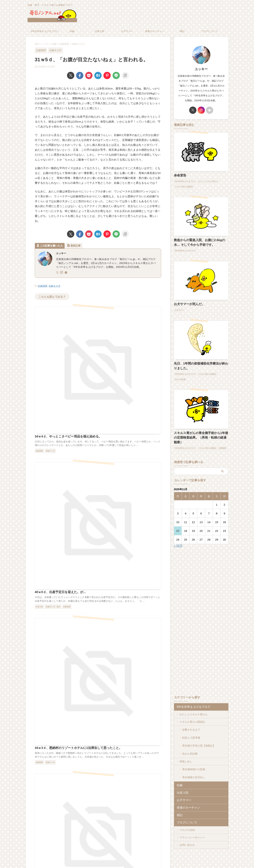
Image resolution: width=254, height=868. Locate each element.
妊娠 (72, 31)
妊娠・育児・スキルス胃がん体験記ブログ (127, 851)
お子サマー (127, 31)
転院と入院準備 (191, 726)
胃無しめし (186, 745)
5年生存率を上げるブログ (44, 31)
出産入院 (100, 31)
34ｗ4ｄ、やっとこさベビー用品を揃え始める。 (124, 308)
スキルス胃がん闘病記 (192, 713)
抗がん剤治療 (190, 738)
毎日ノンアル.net (127, 856)
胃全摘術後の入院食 (194, 753)
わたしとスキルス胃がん (194, 705)
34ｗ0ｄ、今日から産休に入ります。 (116, 498)
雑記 (182, 31)
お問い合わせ (187, 826)
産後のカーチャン (155, 31)
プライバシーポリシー (192, 818)
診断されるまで (191, 720)
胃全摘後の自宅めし (194, 759)
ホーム (95, 844)
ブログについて (209, 31)
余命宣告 (179, 175)
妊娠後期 (43, 286)
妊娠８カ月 (55, 286)
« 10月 (178, 537)
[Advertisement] (204, 605)
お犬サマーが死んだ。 (187, 302)
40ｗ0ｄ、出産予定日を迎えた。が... (116, 372)
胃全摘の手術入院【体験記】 (199, 732)
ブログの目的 (187, 811)
